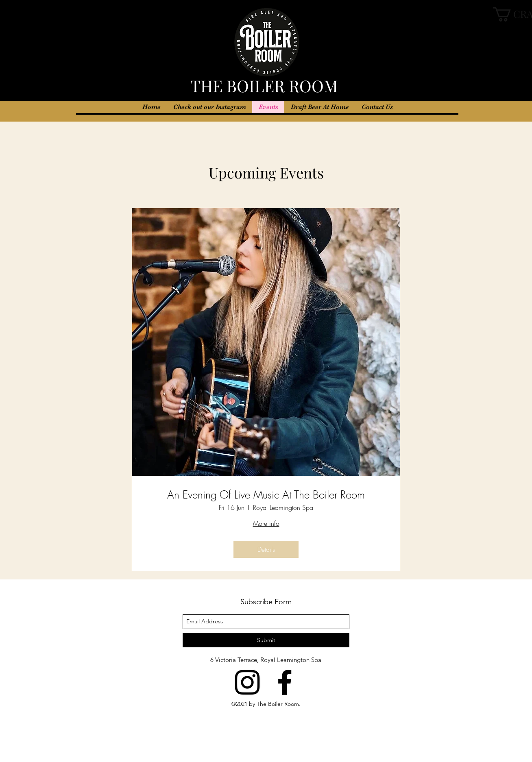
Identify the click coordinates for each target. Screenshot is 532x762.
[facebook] (285, 682)
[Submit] (266, 640)
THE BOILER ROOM (266, 86)
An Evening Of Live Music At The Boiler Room (266, 495)
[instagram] (247, 682)
